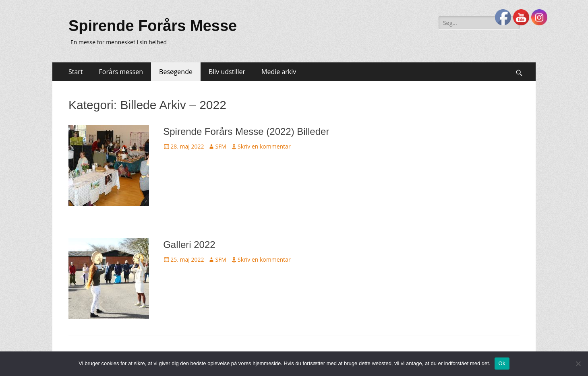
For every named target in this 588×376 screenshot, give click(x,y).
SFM (221, 146)
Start (76, 72)
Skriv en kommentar (264, 146)
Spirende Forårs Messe (153, 26)
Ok (502, 363)
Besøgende (176, 72)
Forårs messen (121, 72)
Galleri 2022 (189, 245)
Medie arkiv (279, 72)
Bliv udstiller (227, 72)
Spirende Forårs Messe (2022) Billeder (246, 131)
